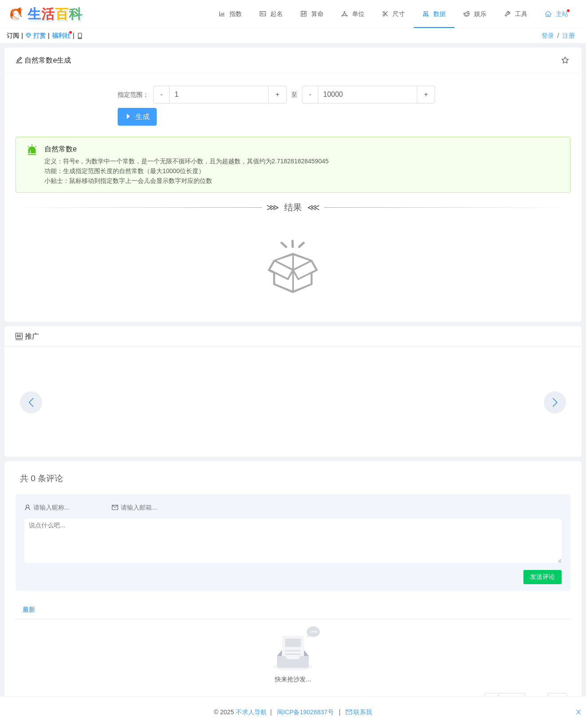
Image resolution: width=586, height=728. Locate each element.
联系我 (359, 712)
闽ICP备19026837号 (306, 712)
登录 (549, 36)
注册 (569, 36)
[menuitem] (230, 14)
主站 (557, 14)
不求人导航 (252, 712)
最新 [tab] (29, 609)
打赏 (36, 36)
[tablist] (293, 609)
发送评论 (542, 577)
